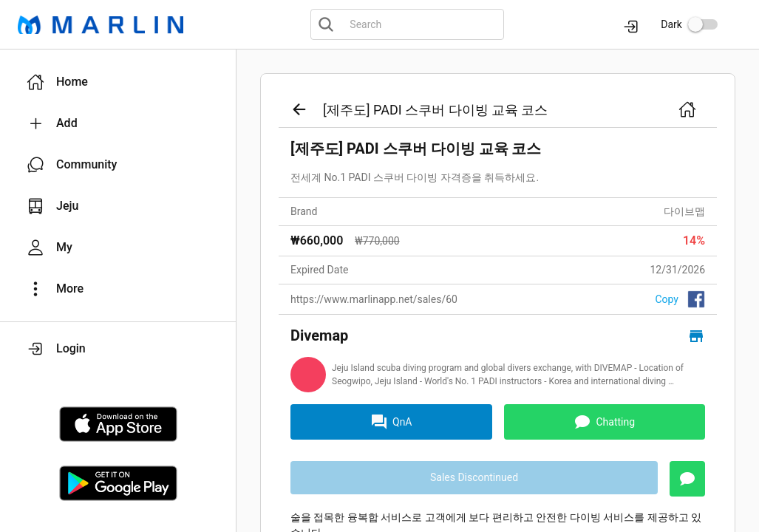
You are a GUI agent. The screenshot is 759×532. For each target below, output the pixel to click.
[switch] (703, 24)
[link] (498, 292)
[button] (118, 82)
